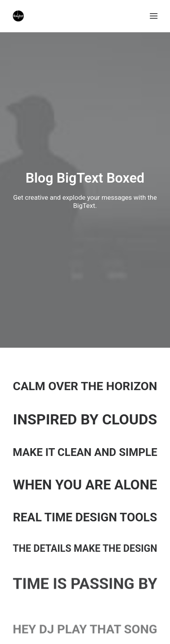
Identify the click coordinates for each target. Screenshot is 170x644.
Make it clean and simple (85, 452)
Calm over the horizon (85, 386)
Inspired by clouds (85, 419)
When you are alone (85, 485)
